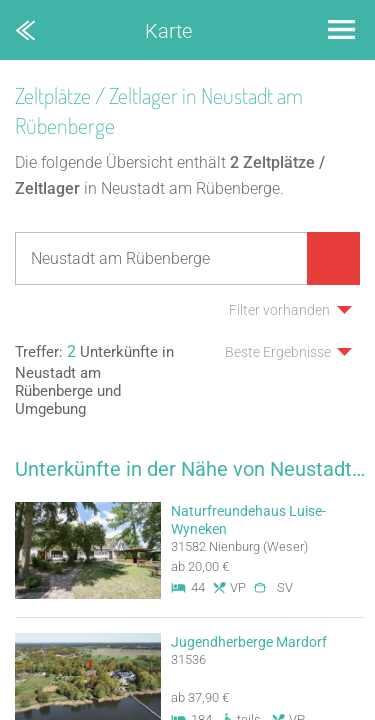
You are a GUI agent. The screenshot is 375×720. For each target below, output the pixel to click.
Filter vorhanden (279, 310)
